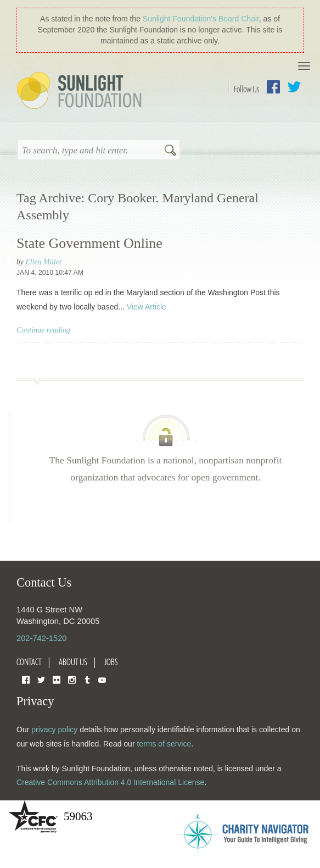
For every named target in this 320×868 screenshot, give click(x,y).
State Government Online (89, 243)
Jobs (111, 662)
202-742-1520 (41, 638)
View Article (147, 307)
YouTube (102, 679)
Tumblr (87, 679)
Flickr (57, 679)
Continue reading (43, 330)
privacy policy (54, 729)
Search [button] (170, 151)
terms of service (164, 744)
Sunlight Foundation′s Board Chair (201, 19)
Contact (29, 662)
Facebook (273, 87)
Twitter (294, 87)
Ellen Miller (44, 262)
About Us (73, 662)
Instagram (72, 679)
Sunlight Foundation (81, 91)
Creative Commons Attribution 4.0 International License (110, 782)
